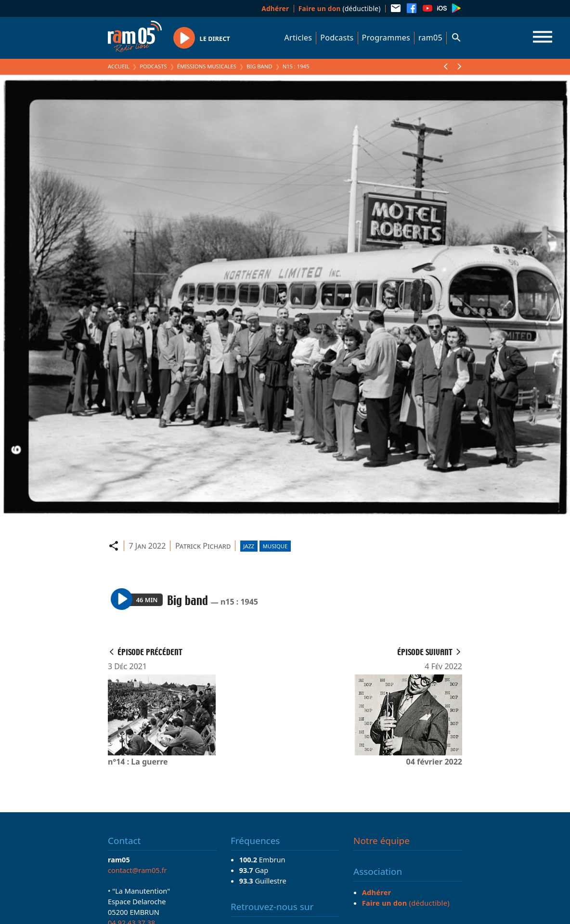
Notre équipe (382, 841)
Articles (298, 38)
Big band (259, 66)
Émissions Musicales (207, 66)
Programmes (386, 38)
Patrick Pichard (203, 546)
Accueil (119, 66)
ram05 (430, 38)
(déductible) (340, 8)
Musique (275, 546)
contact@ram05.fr (137, 870)
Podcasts (337, 38)
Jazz (249, 546)
